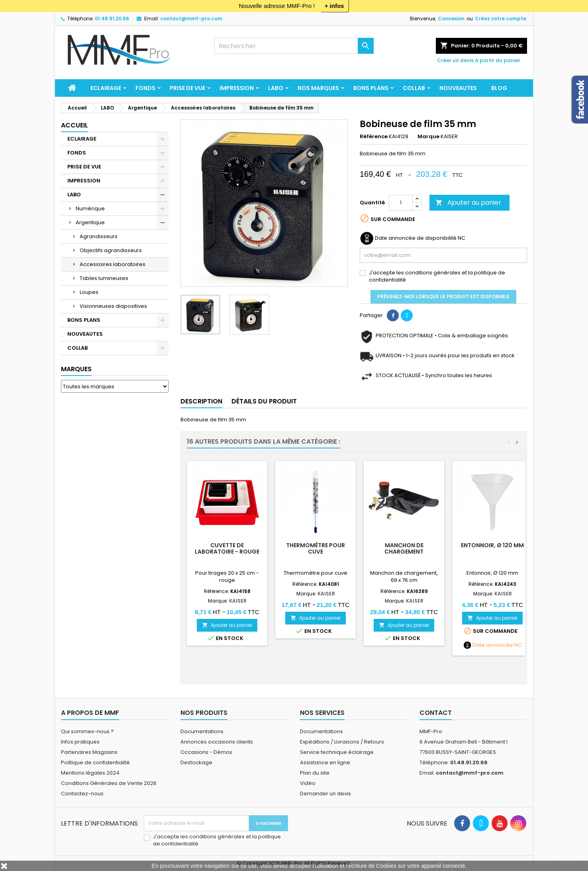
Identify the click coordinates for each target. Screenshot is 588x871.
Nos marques (318, 88)
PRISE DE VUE (187, 88)
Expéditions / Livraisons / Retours (342, 742)
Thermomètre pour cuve (316, 548)
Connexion (451, 19)
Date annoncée (493, 645)
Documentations (202, 731)
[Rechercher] (294, 46)
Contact (436, 713)
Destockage (196, 762)
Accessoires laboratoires (113, 264)
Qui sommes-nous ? (87, 731)
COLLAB (414, 88)
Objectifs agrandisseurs (111, 250)
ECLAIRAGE (106, 88)
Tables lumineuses (104, 278)
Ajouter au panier (468, 203)
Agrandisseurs (99, 236)
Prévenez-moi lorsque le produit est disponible (443, 297)
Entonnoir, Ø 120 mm (492, 545)
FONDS (145, 88)
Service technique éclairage (337, 752)
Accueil (74, 125)
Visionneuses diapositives (113, 306)
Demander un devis (325, 794)
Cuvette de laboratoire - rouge (227, 548)
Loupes (89, 292)
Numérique (90, 208)
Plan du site (315, 773)
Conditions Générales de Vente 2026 (109, 783)
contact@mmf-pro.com (191, 19)
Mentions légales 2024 (90, 773)
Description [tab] (201, 401)
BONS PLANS (371, 88)
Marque (428, 137)
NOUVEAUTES (458, 88)
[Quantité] (401, 203)
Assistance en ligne (325, 762)
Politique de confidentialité (95, 762)
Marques (76, 369)
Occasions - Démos (206, 752)
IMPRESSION (237, 88)
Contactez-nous (82, 794)
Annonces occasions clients (217, 742)
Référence (374, 137)
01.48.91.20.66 (112, 19)
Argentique (90, 222)
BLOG (499, 88)
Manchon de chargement (404, 548)
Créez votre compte (501, 19)
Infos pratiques (80, 742)
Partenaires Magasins (89, 752)
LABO (276, 88)
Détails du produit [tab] (264, 401)
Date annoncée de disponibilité (416, 238)
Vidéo (308, 783)
